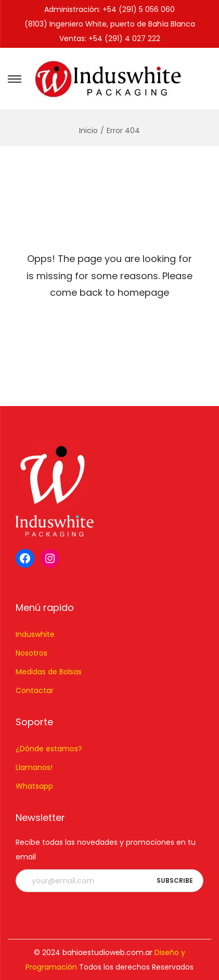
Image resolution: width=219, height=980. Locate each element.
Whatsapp (34, 786)
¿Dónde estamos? (49, 749)
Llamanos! (34, 767)
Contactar (35, 690)
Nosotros (31, 653)
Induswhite (35, 634)
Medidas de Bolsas (49, 672)
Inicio (88, 130)
